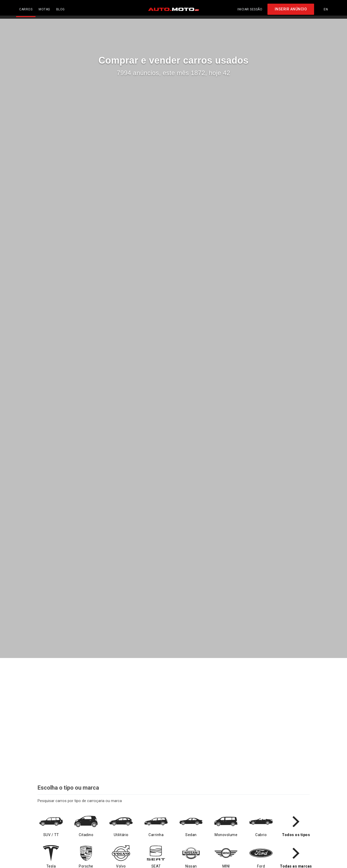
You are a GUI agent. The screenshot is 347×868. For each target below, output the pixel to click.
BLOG (61, 8)
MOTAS (44, 8)
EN (326, 8)
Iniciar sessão (250, 8)
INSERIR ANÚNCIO (291, 8)
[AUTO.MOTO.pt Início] (174, 8)
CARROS (26, 8)
